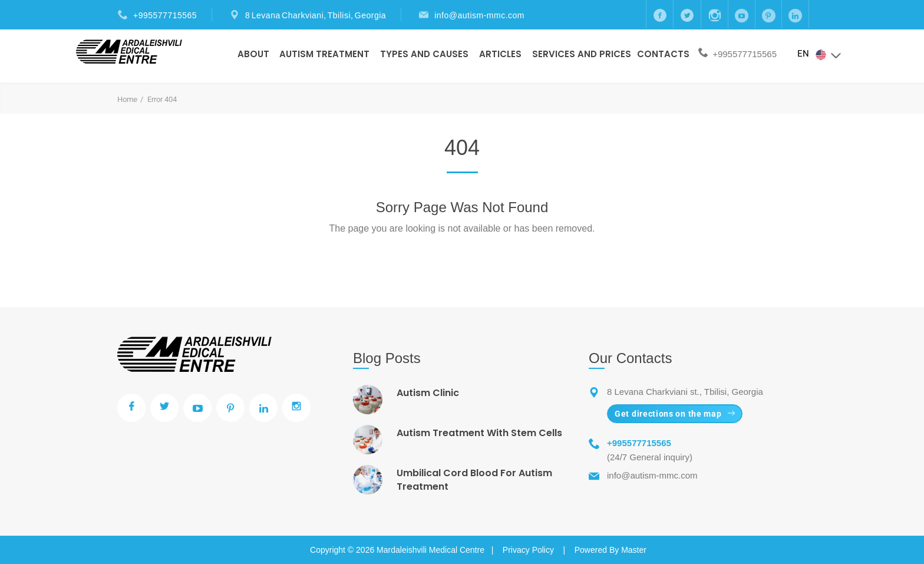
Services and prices (582, 54)
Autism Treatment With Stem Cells (479, 433)
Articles (500, 54)
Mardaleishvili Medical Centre (430, 550)
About (253, 54)
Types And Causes (424, 54)
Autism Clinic (428, 393)
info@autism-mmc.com (479, 15)
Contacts (663, 54)
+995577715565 (165, 15)
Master (634, 550)
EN (820, 55)
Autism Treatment (324, 54)
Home (127, 99)
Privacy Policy (528, 550)
